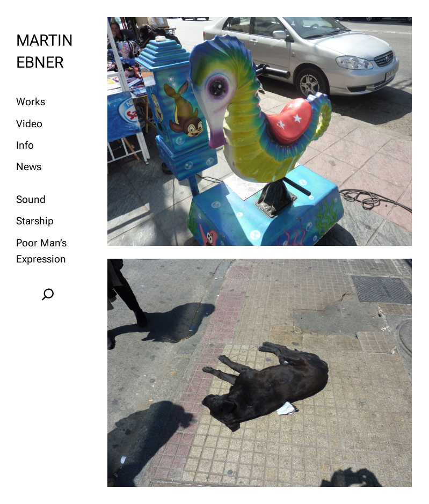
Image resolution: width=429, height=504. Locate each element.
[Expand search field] (48, 294)
